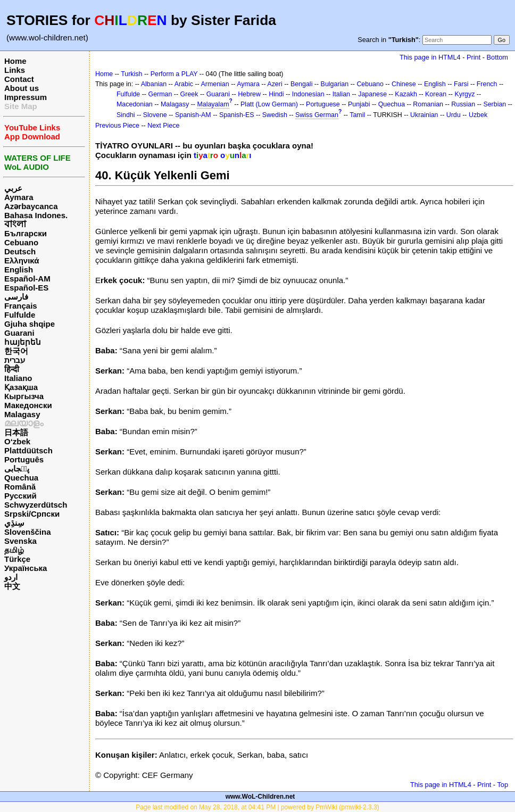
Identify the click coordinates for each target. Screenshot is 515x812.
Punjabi (359, 104)
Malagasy (22, 414)
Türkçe (17, 559)
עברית (15, 360)
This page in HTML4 (430, 57)
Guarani (19, 333)
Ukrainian (424, 115)
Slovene (155, 115)
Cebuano (21, 242)
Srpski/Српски (32, 514)
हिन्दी (12, 369)
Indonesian (308, 94)
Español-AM (27, 279)
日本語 (16, 432)
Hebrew (249, 94)
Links (15, 70)
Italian (341, 94)
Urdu (454, 115)
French (487, 84)
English (19, 270)
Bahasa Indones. (36, 215)
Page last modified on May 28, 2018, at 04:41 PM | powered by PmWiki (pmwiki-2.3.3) (257, 807)
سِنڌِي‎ (14, 523)
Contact (19, 79)
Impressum (26, 97)
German (160, 94)
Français (21, 306)
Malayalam (213, 104)
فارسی (16, 297)
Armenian (215, 84)
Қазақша (21, 387)
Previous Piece (117, 126)
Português (24, 459)
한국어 (16, 351)
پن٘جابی (17, 469)
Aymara (19, 197)
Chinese (404, 84)
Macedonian (135, 104)
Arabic (184, 84)
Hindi (276, 94)
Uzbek (478, 115)
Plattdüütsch (28, 450)
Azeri (275, 84)
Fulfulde (20, 315)
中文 (12, 586)
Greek (189, 94)
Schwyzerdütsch (36, 505)
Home (15, 61)
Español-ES (26, 288)
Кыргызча (24, 396)
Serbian (495, 104)
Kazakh (406, 94)
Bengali (302, 84)
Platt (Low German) (269, 104)
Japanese (372, 94)
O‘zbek (17, 441)
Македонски (28, 405)
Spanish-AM (193, 115)
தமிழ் (14, 550)
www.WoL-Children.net (260, 797)
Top (502, 785)
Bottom (497, 57)
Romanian (428, 104)
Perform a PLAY (174, 74)
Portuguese (323, 104)
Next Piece (163, 126)
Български (26, 233)
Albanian (154, 84)
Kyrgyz (464, 94)
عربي (13, 188)
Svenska (20, 541)
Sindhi (126, 115)
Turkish (131, 74)
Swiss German (317, 115)
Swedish (275, 115)
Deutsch (20, 251)
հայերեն (23, 342)
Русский (20, 496)
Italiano (18, 378)
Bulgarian (335, 84)
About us (22, 88)
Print (474, 57)
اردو (11, 577)
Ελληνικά (22, 260)
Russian (463, 104)
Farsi (461, 84)
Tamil (357, 115)
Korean (436, 94)
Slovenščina (28, 532)
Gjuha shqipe (30, 324)
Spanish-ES (237, 115)
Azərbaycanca (31, 206)
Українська (26, 568)
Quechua (21, 478)
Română (20, 487)
